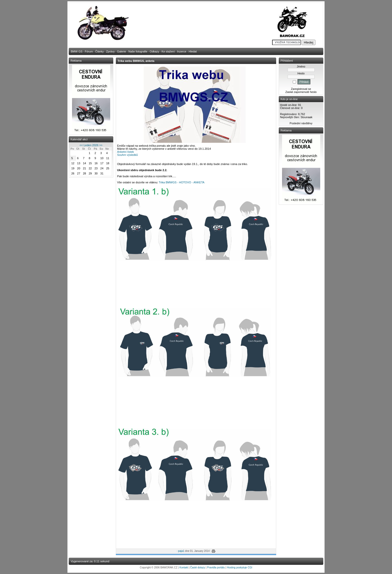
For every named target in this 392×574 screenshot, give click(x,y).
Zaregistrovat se (301, 89)
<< (81, 145)
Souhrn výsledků (127, 155)
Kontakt (184, 568)
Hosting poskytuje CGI (240, 568)
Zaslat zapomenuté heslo (301, 92)
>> (101, 145)
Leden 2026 (91, 145)
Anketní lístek (125, 152)
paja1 (181, 551)
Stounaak (306, 117)
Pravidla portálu (216, 568)
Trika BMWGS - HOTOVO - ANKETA (182, 182)
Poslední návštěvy (301, 123)
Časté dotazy (198, 568)
